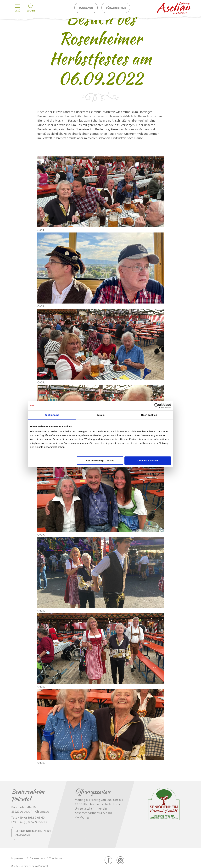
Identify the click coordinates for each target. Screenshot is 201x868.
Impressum (18, 858)
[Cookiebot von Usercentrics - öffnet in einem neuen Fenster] (157, 406)
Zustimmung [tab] (52, 415)
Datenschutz (37, 858)
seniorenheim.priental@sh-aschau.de (34, 833)
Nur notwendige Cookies (100, 461)
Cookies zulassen (148, 461)
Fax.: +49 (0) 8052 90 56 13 (29, 822)
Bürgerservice (116, 8)
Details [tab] (100, 415)
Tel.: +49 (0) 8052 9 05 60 (28, 818)
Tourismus (56, 858)
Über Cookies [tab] (149, 415)
